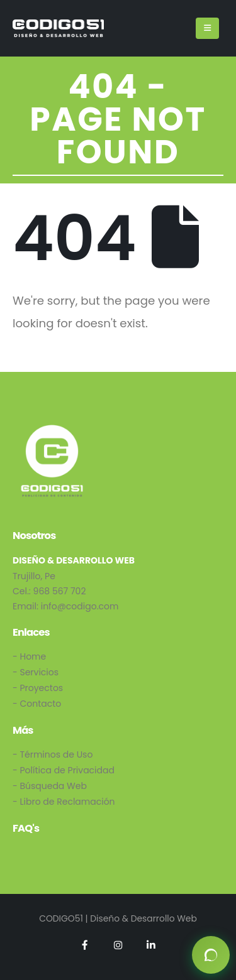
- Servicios (36, 672)
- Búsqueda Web (50, 786)
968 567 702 (60, 591)
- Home (29, 656)
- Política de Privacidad (64, 770)
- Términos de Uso (53, 754)
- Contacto (37, 704)
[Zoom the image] (52, 429)
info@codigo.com (80, 606)
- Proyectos (38, 688)
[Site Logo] (58, 28)
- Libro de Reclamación (64, 802)
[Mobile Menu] (207, 28)
